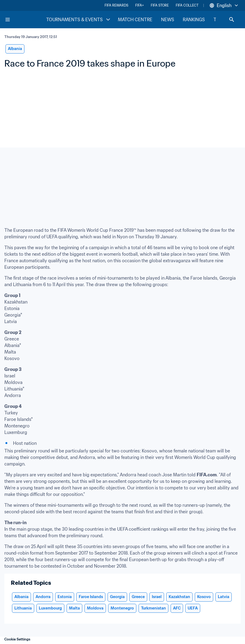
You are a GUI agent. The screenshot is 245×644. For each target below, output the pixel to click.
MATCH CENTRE (135, 20)
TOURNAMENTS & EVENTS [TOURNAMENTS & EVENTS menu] (79, 20)
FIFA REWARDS (116, 5)
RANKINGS (194, 20)
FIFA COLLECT (187, 5)
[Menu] (8, 20)
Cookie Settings (17, 639)
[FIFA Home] (25, 20)
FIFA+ (139, 5)
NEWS (168, 20)
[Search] (232, 20)
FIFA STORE (160, 5)
